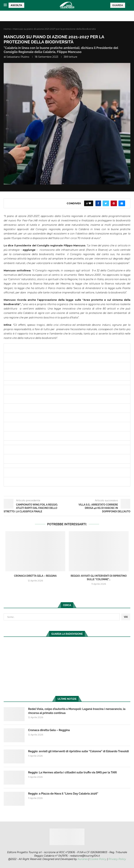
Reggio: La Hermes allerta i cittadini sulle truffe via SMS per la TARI (72, 772)
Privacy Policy (117, 859)
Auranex (83, 859)
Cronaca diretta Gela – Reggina (35, 576)
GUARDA (118, 5)
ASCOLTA (16, 5)
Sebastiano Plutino (18, 57)
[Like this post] (90, 203)
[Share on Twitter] (106, 203)
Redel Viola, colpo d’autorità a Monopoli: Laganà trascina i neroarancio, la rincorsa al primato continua (77, 711)
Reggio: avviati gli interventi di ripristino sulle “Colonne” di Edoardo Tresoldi (78, 751)
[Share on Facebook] (98, 203)
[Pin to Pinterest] (114, 203)
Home (7, 29)
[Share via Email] (122, 203)
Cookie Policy (98, 859)
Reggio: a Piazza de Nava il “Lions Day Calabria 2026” (63, 794)
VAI (126, 617)
